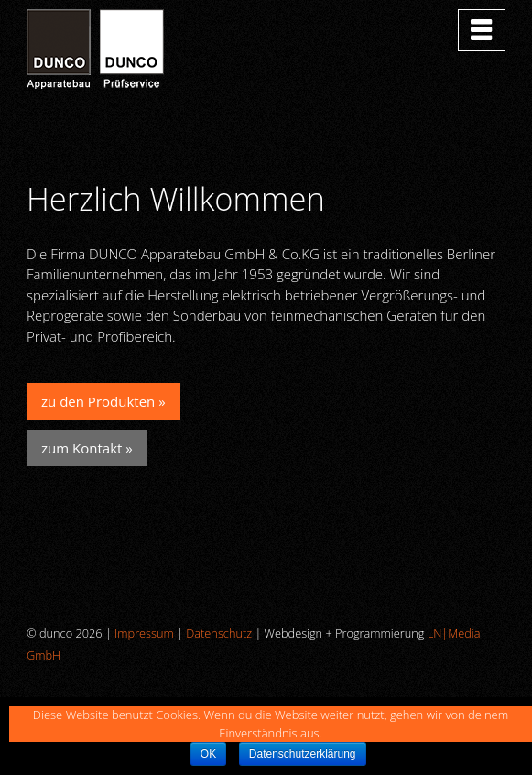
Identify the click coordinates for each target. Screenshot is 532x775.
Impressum (144, 633)
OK (208, 754)
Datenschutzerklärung (303, 754)
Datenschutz (219, 633)
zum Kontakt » (87, 448)
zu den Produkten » (103, 401)
